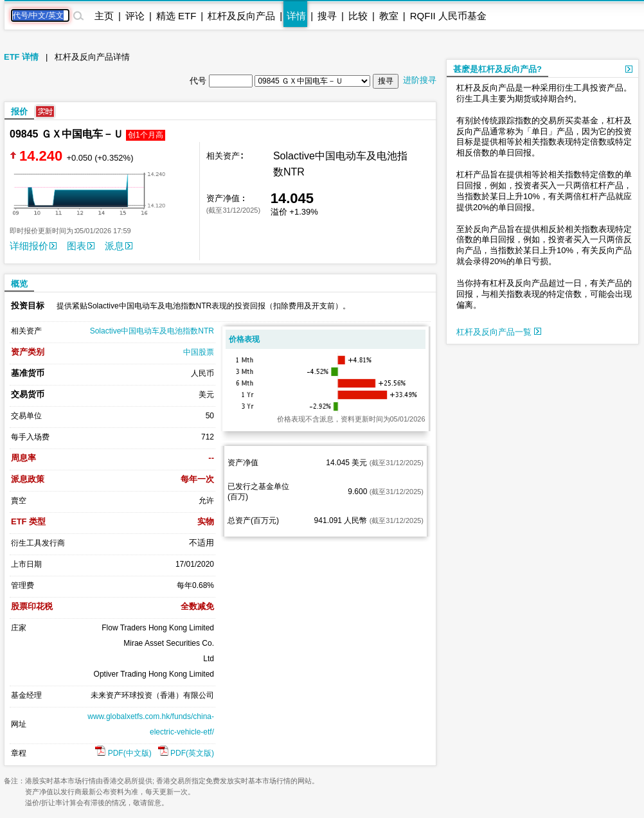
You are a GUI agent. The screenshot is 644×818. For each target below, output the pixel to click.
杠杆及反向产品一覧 (499, 332)
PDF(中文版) (123, 753)
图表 (81, 246)
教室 (389, 16)
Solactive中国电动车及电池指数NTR (152, 331)
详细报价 (33, 246)
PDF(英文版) (186, 753)
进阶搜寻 (420, 80)
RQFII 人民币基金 (448, 16)
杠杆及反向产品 (241, 16)
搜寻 (327, 16)
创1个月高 (146, 135)
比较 (358, 16)
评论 (135, 16)
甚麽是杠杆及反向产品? (497, 69)
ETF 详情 (21, 57)
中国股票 (199, 352)
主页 (104, 16)
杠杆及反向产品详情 (92, 57)
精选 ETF (176, 16)
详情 (296, 16)
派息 (119, 246)
